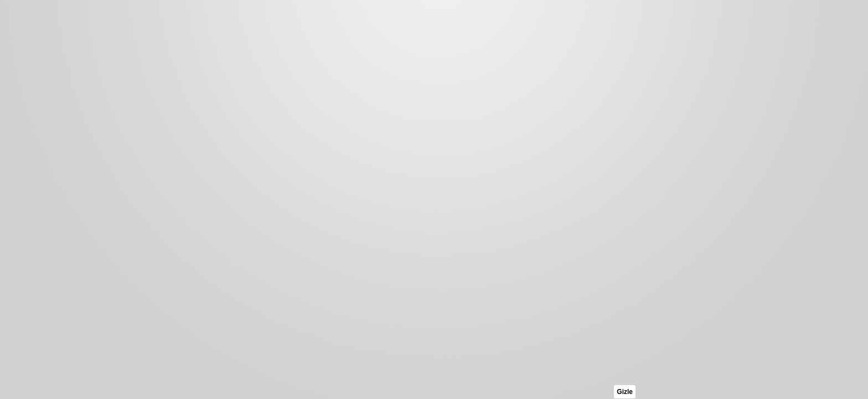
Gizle (625, 392)
